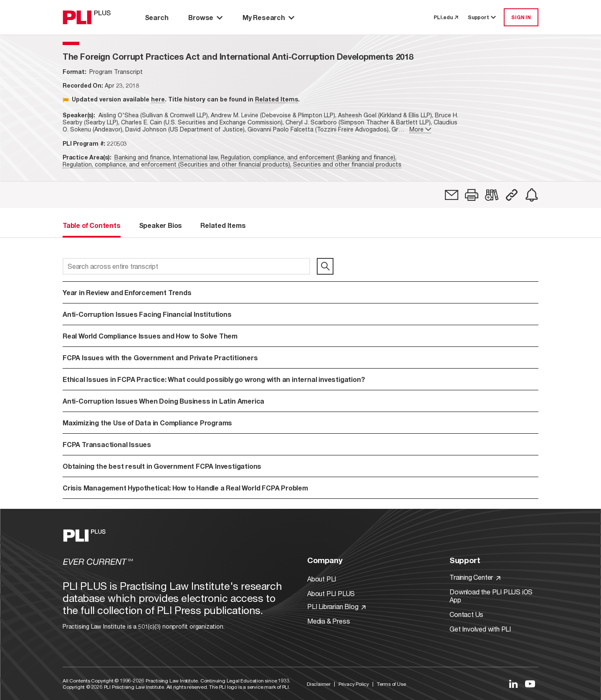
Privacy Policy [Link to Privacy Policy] (354, 684)
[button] (472, 195)
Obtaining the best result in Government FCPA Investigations (162, 466)
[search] (325, 266)
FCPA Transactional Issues (107, 444)
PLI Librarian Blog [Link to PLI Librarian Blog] (336, 606)
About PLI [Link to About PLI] (322, 579)
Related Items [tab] (223, 225)
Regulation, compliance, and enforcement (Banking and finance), (309, 157)
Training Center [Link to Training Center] (475, 577)
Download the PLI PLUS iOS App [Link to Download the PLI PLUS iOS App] (491, 596)
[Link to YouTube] (530, 684)
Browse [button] (205, 17)
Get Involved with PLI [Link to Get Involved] (480, 629)
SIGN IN (521, 17)
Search (157, 17)
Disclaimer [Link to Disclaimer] (319, 684)
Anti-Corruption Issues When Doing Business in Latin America (163, 401)
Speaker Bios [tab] (161, 225)
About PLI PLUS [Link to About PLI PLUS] (331, 593)
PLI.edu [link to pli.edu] (446, 17)
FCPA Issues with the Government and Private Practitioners (160, 358)
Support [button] (482, 17)
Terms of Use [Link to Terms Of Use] (391, 684)
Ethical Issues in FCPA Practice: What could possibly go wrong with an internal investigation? (261, 379)
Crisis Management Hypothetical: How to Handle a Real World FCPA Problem (185, 488)
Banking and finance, (143, 157)
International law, (196, 157)
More (420, 129)
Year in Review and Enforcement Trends (127, 292)
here (158, 99)
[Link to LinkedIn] (513, 684)
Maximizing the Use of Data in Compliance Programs (147, 423)
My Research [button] (268, 17)
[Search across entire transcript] (186, 266)
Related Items (277, 99)
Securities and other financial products (347, 164)
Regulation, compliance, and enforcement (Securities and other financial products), (177, 164)
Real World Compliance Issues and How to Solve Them (150, 336)
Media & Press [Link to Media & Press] (328, 621)
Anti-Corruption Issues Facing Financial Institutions (155, 314)
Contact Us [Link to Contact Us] (466, 614)
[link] (452, 195)
